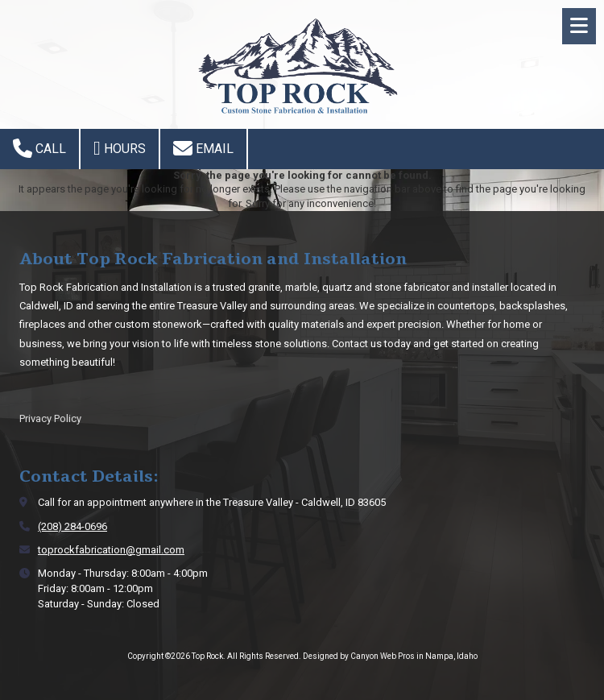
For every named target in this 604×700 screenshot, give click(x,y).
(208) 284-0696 (72, 526)
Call (39, 148)
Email (203, 148)
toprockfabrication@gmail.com (111, 550)
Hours (120, 148)
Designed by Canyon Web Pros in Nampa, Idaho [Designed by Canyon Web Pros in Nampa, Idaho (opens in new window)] (390, 656)
